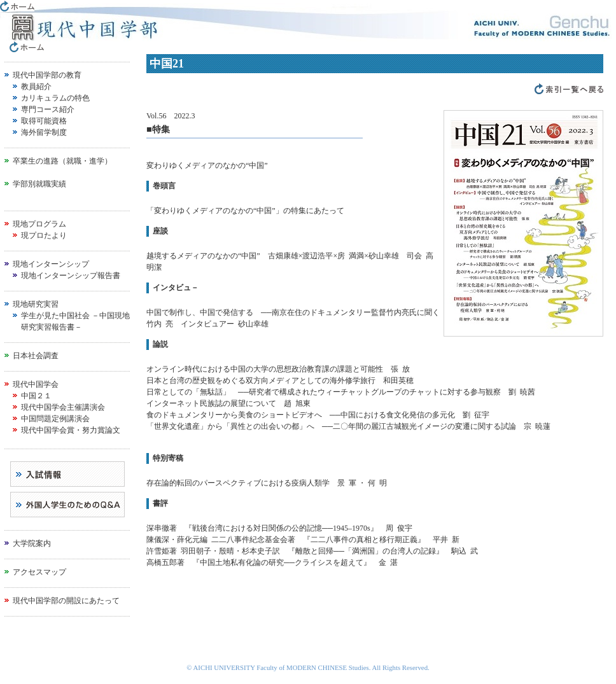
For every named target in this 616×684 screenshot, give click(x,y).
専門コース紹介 (48, 109)
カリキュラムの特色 (55, 98)
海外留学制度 (44, 132)
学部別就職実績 (39, 184)
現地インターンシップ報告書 (71, 276)
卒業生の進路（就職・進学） (62, 161)
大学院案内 (32, 543)
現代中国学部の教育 (47, 75)
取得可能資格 (44, 121)
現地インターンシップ (51, 264)
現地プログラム (39, 224)
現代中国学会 (36, 384)
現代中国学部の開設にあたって (66, 601)
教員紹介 (36, 87)
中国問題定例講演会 (55, 419)
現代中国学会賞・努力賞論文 (71, 430)
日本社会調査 (36, 356)
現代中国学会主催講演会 (63, 407)
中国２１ (36, 396)
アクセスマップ (39, 572)
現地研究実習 (36, 304)
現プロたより (44, 235)
